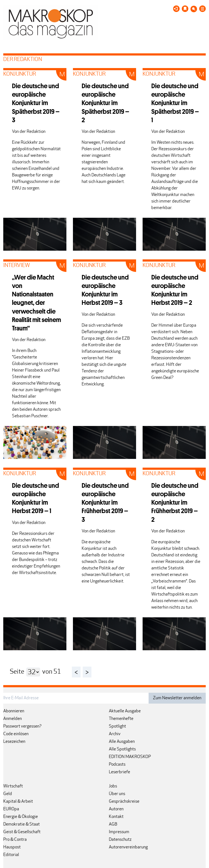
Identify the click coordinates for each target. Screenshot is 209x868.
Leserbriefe (119, 772)
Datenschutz (120, 840)
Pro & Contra (15, 840)
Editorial (11, 855)
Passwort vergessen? (22, 726)
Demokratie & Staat (21, 824)
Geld (8, 794)
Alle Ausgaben (122, 742)
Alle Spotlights (122, 749)
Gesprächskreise (124, 802)
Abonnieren (14, 711)
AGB (113, 824)
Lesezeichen (14, 742)
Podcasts (117, 765)
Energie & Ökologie (21, 817)
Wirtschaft (13, 786)
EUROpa (11, 809)
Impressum (119, 832)
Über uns (117, 794)
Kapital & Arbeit (18, 802)
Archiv (115, 734)
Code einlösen (16, 734)
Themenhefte (121, 719)
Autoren (116, 809)
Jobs (113, 786)
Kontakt (116, 817)
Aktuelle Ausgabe (125, 711)
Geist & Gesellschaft (22, 832)
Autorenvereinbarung (128, 847)
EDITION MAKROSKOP (130, 757)
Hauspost (12, 847)
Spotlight (117, 726)
